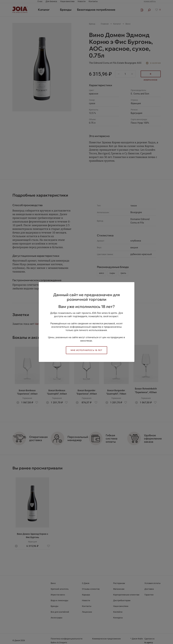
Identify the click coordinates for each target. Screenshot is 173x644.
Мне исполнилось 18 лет (86, 350)
